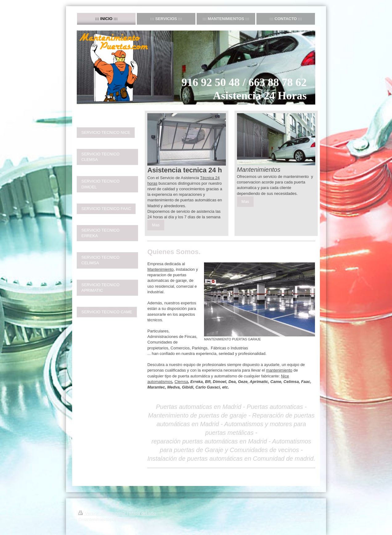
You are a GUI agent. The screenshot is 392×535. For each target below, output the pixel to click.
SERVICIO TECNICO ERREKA (100, 233)
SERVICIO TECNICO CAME (107, 312)
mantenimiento (279, 370)
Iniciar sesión (301, 513)
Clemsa (181, 382)
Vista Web (304, 520)
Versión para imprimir (103, 513)
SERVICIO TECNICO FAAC (106, 209)
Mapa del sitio (143, 513)
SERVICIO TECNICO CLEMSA (100, 157)
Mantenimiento (160, 269)
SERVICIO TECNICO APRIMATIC (100, 288)
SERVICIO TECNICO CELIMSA (100, 260)
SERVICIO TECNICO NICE (106, 132)
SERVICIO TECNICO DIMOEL (100, 184)
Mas (156, 225)
